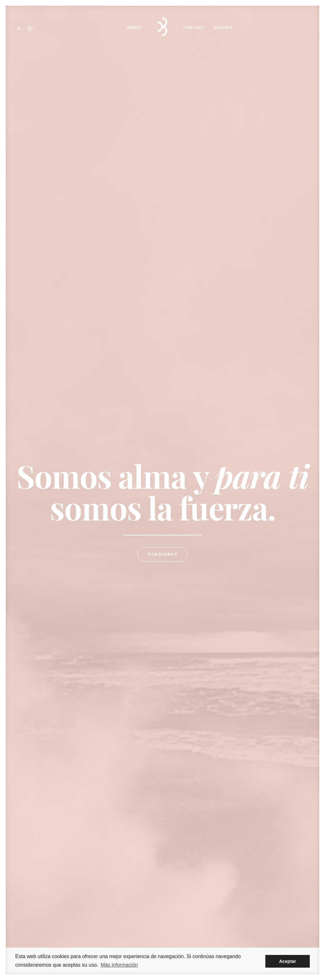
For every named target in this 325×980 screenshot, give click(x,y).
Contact (194, 27)
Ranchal (182, 942)
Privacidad (218, 942)
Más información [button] (119, 965)
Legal (199, 942)
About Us (43, 461)
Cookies (240, 942)
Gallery (223, 27)
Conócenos (162, 179)
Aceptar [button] (288, 961)
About (134, 27)
